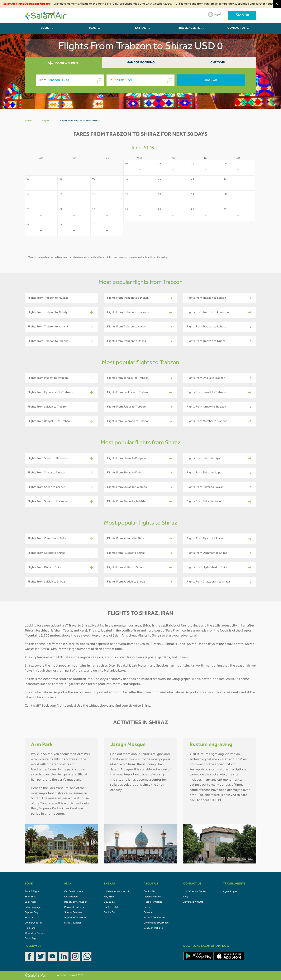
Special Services (73, 913)
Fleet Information (153, 902)
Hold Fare (30, 928)
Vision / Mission (152, 897)
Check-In (218, 63)
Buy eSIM (109, 897)
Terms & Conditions (154, 918)
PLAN (93, 28)
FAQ (186, 897)
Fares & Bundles (73, 923)
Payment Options (74, 907)
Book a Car (110, 913)
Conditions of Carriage (156, 923)
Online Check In (33, 923)
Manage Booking (141, 63)
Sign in (242, 16)
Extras (140, 28)
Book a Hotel (111, 907)
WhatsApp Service (35, 933)
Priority (29, 918)
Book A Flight (32, 892)
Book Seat (30, 897)
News (147, 907)
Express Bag (31, 913)
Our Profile (149, 892)
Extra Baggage (33, 907)
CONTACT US (236, 28)
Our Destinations (74, 892)
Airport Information (75, 918)
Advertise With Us (193, 902)
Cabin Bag (30, 939)
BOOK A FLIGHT (63, 63)
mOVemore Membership (117, 892)
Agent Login (230, 892)
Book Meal (30, 902)
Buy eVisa (109, 902)
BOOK (45, 28)
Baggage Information (76, 902)
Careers (148, 913)
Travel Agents (189, 28)
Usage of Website (153, 928)
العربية (215, 14)
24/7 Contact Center (195, 892)
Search (211, 80)
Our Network (71, 897)
